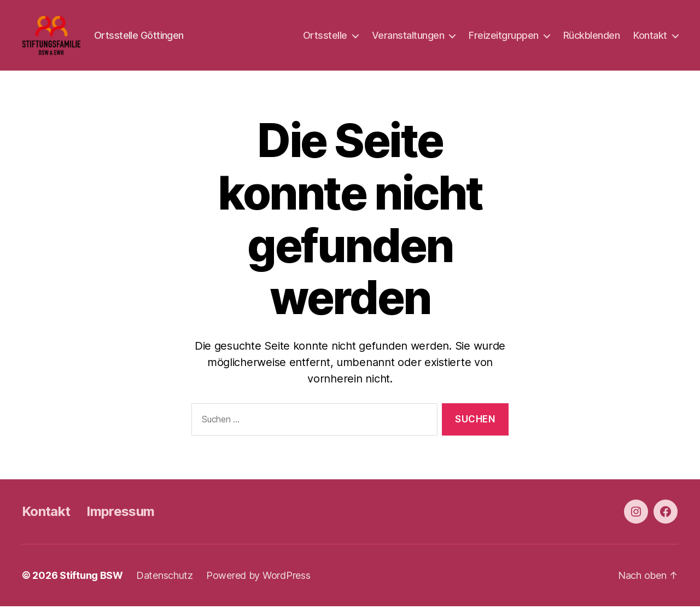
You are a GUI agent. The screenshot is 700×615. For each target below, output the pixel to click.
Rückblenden (592, 40)
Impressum (120, 520)
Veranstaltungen (408, 40)
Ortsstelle (325, 40)
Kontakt (650, 40)
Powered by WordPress (258, 584)
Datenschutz (165, 584)
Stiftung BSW (91, 584)
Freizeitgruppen (504, 40)
